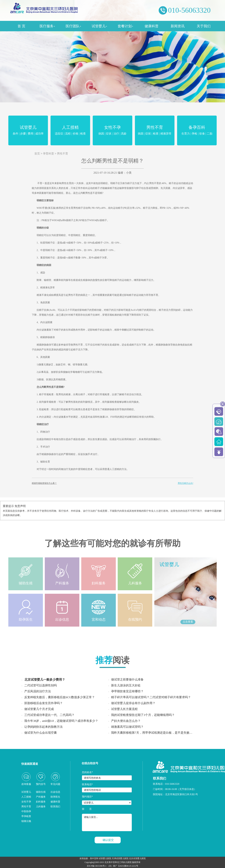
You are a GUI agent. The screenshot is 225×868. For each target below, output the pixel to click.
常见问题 (55, 784)
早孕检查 (26, 816)
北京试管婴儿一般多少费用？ (45, 680)
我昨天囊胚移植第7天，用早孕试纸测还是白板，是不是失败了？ (153, 733)
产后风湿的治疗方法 (38, 691)
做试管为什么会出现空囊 (41, 733)
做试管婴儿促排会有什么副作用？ (133, 703)
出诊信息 (55, 792)
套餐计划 (125, 26)
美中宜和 (94, 858)
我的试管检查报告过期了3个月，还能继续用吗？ (143, 715)
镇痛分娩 (26, 821)
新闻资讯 (178, 26)
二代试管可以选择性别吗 (41, 685)
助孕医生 (55, 797)
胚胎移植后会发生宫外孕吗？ (43, 703)
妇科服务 (41, 802)
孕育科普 (48, 154)
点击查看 (188, 622)
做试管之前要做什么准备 (127, 680)
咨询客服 (26, 784)
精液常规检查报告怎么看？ (44, 483)
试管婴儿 (99, 26)
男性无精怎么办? (186, 483)
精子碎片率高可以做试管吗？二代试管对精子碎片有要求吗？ (151, 697)
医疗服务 (47, 26)
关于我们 (204, 26)
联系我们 (55, 807)
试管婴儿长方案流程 (124, 709)
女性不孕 (112, 131)
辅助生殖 (41, 792)
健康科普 (152, 26)
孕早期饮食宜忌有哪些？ (127, 691)
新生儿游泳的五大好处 (126, 685)
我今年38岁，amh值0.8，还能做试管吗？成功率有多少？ (61, 721)
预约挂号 (41, 784)
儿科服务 (41, 807)
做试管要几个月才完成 (39, 709)
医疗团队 (73, 26)
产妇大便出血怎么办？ (126, 721)
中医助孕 (26, 811)
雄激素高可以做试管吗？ (127, 727)
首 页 (21, 26)
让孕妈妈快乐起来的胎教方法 (43, 727)
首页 (37, 154)
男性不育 (155, 131)
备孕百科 (197, 131)
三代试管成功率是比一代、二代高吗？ (49, 715)
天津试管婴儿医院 (120, 858)
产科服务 (41, 797)
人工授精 (70, 131)
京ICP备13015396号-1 (97, 866)
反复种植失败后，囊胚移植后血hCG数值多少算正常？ (60, 697)
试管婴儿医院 (105, 858)
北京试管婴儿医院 (137, 858)
